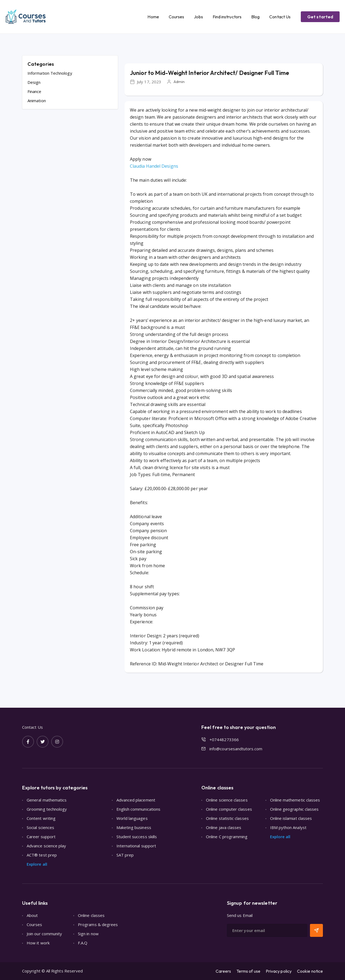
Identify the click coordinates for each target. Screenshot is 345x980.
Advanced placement (136, 800)
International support (136, 846)
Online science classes (227, 800)
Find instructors (227, 17)
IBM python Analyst (288, 827)
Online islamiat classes (291, 818)
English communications (139, 809)
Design (34, 82)
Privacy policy (279, 971)
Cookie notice (310, 971)
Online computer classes (229, 809)
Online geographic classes (294, 809)
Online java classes (224, 827)
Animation (37, 101)
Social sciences (40, 827)
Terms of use (248, 971)
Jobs (198, 17)
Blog (255, 17)
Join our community (44, 934)
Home (153, 17)
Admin (179, 82)
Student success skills (137, 837)
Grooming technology (47, 809)
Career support (41, 837)
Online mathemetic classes (295, 800)
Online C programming (227, 837)
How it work (38, 943)
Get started (320, 17)
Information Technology (50, 73)
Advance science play (46, 846)
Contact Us (280, 17)
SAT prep (125, 855)
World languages (132, 818)
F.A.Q (83, 943)
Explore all (37, 864)
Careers (223, 971)
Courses (177, 17)
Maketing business (134, 827)
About (32, 915)
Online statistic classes (227, 818)
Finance (34, 91)
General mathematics (47, 800)
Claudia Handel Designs (154, 166)
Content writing (41, 818)
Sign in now (88, 934)
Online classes (91, 915)
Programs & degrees (98, 924)
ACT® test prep (42, 855)
